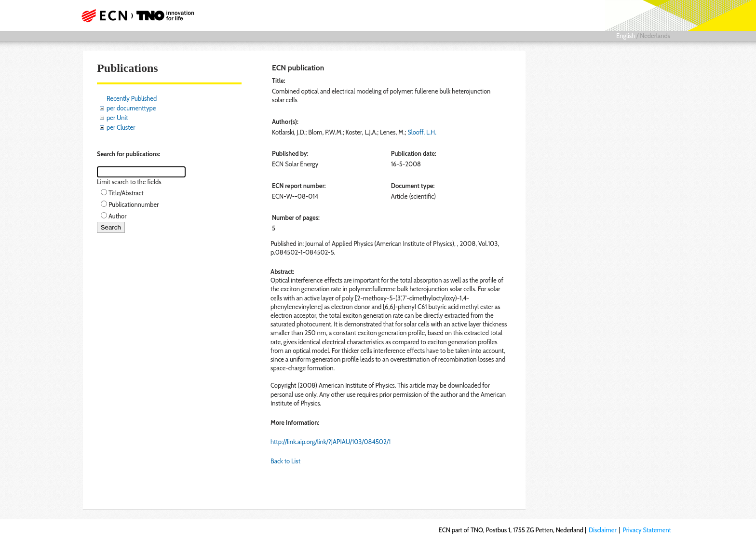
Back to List (285, 461)
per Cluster (121, 127)
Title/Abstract (126, 193)
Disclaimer (603, 530)
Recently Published (132, 98)
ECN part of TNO (135, 15)
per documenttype (131, 108)
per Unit (117, 118)
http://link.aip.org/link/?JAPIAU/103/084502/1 (331, 442)
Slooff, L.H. (422, 132)
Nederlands (655, 36)
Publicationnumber (134, 204)
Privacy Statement (647, 530)
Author (117, 216)
